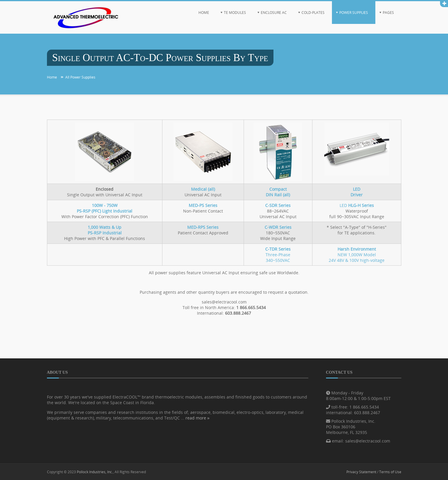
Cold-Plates (313, 13)
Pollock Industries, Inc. (95, 472)
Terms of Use (390, 472)
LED (357, 205)
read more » (198, 418)
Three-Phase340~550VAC (278, 255)
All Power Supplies (80, 77)
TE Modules (235, 13)
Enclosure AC (274, 13)
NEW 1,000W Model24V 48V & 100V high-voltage (357, 255)
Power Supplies (354, 13)
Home (204, 13)
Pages (388, 13)
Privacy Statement (361, 472)
